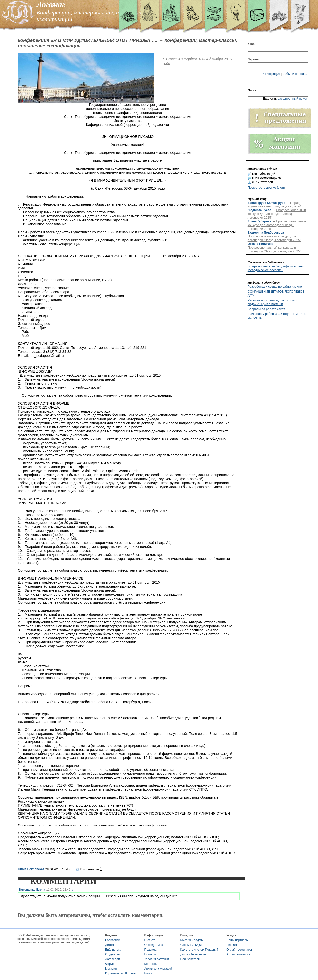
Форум (110, 964)
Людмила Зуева (259, 210)
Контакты (151, 964)
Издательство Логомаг (121, 973)
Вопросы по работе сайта (267, 309)
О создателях (154, 945)
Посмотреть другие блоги (266, 187)
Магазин (111, 969)
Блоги (148, 973)
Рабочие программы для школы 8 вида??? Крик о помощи (273, 302)
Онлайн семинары (239, 950)
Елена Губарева (259, 221)
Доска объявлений (193, 954)
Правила (150, 950)
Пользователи (190, 959)
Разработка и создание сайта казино (275, 286)
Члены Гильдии (191, 945)
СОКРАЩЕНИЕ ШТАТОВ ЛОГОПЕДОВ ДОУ (276, 293)
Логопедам (113, 959)
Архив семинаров (238, 954)
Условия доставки (157, 959)
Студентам (113, 954)
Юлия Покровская (31, 869)
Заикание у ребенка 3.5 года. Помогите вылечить (277, 316)
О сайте (150, 940)
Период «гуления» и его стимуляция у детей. (275, 205)
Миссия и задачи (192, 940)
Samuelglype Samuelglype (266, 203)
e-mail (252, 44)
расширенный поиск (292, 98)
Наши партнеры (237, 940)
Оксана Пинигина (260, 244)
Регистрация (271, 74)
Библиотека (113, 950)
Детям (109, 945)
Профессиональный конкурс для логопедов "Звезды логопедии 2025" (277, 214)
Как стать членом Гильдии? (199, 950)
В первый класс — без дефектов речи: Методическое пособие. (276, 268)
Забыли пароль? (295, 74)
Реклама (232, 945)
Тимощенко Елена (32, 890)
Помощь (150, 954)
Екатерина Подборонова (266, 233)
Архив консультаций (158, 969)
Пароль (253, 59)
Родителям (113, 940)
